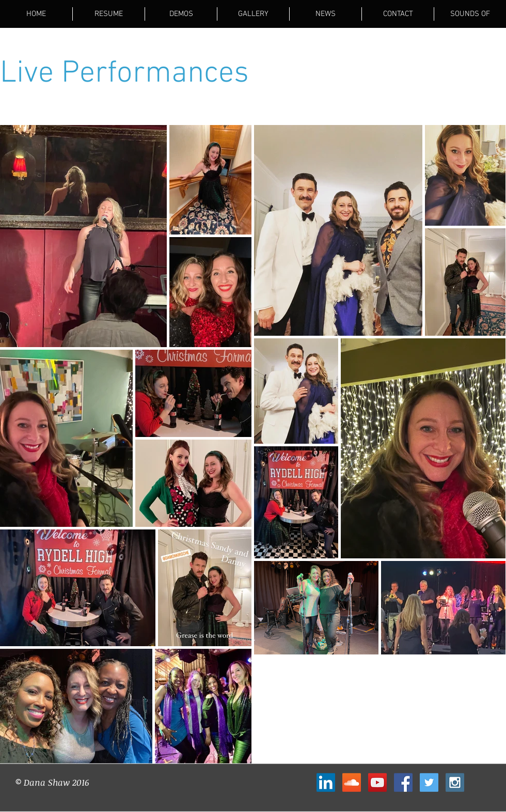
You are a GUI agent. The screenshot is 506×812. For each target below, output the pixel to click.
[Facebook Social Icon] (403, 783)
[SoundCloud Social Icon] (352, 783)
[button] (253, 14)
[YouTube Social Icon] (377, 783)
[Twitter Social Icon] (429, 783)
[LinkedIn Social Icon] (326, 783)
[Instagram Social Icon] (455, 783)
